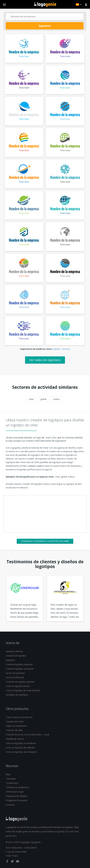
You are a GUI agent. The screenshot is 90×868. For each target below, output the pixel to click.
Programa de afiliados (17, 796)
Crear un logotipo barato (18, 686)
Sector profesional (15, 677)
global (43, 399)
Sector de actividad (15, 673)
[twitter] (13, 862)
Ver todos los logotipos (45, 360)
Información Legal (15, 792)
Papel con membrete (16, 726)
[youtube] (18, 862)
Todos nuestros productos (19, 717)
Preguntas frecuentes (17, 800)
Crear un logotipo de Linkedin (20, 747)
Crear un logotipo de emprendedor (23, 690)
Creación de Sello (14, 730)
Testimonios (12, 783)
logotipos (10, 660)
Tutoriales (11, 779)
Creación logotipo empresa (19, 664)
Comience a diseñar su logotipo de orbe (45, 541)
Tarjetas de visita (14, 721)
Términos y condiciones (17, 787)
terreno (66, 349)
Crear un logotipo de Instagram (21, 752)
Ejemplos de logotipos (17, 695)
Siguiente (45, 26)
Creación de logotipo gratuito (20, 682)
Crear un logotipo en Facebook (21, 743)
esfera (57, 399)
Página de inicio (45, 4)
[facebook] (7, 862)
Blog (8, 774)
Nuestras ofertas (14, 651)
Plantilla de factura (15, 739)
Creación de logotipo (16, 656)
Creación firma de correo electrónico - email (27, 734)
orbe (31, 399)
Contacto (10, 805)
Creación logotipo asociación (20, 669)
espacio (57, 349)
